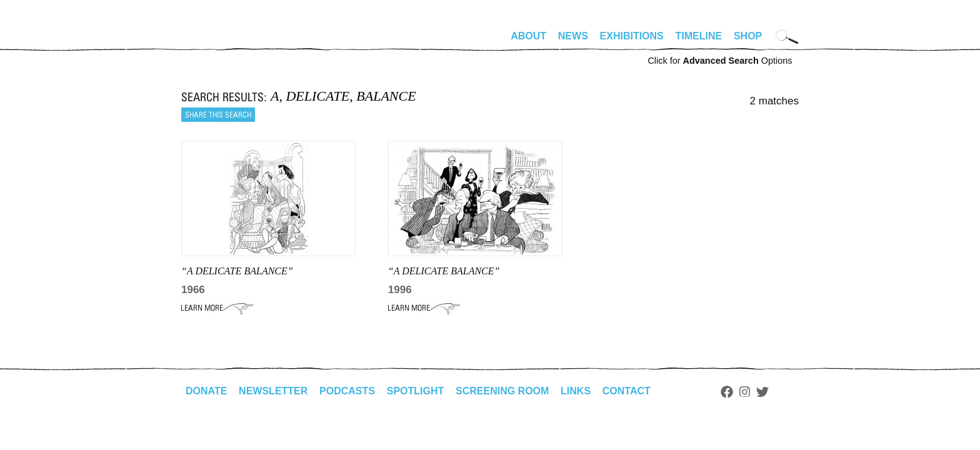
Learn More (217, 308)
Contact (627, 391)
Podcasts (347, 391)
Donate (206, 391)
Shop (748, 36)
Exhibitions (632, 36)
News (573, 36)
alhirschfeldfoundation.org (219, 41)
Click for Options (720, 61)
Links (576, 391)
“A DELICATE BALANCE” (237, 271)
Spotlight (416, 391)
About (528, 36)
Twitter (762, 392)
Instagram (745, 392)
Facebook (727, 392)
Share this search (218, 115)
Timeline (699, 36)
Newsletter (273, 391)
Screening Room (502, 391)
